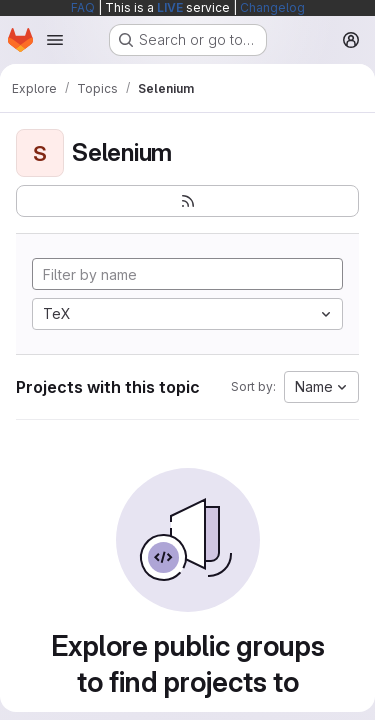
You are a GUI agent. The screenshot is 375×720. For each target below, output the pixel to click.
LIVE (170, 7)
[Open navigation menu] (55, 40)
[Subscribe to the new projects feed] (187, 201)
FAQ (83, 7)
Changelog (272, 7)
